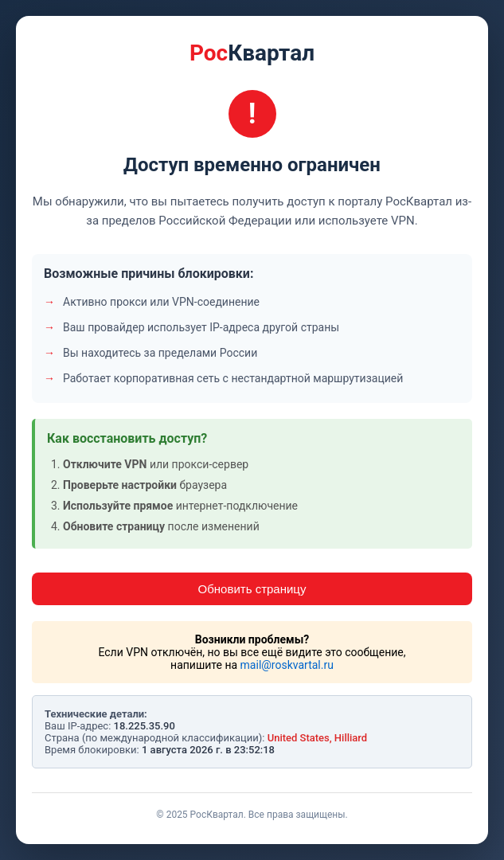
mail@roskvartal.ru (287, 665)
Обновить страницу (252, 589)
